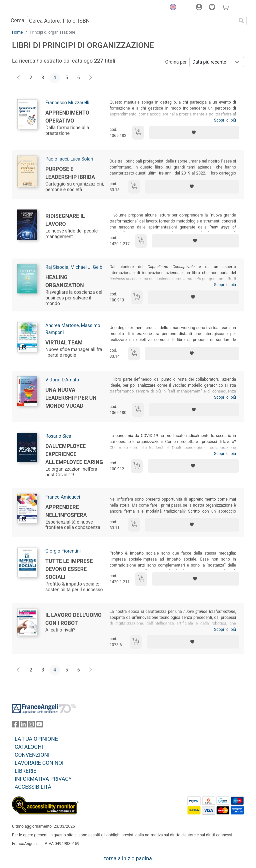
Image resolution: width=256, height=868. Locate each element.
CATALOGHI (29, 747)
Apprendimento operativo (67, 117)
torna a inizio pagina (128, 859)
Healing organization (64, 281)
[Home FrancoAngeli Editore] (35, 8)
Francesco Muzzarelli (67, 103)
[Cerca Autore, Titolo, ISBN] (131, 21)
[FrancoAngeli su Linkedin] (23, 726)
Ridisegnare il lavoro (65, 220)
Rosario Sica (58, 436)
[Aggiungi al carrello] (138, 133)
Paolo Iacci (57, 159)
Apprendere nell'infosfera (66, 511)
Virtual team (64, 343)
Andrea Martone (62, 325)
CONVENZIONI (32, 755)
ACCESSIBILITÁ (33, 787)
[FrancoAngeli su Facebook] (15, 726)
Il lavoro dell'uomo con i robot (73, 619)
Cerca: (18, 20)
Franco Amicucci (63, 497)
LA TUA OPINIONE (36, 739)
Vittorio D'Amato (62, 380)
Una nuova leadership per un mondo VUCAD (71, 398)
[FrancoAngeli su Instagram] (31, 726)
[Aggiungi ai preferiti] (194, 133)
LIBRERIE (25, 771)
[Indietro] (19, 78)
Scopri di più (225, 120)
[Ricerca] (241, 21)
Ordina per (176, 62)
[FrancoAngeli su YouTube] (39, 726)
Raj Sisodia (57, 267)
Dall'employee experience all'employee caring (74, 454)
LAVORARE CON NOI (39, 763)
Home (17, 32)
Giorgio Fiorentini (63, 551)
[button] (171, 8)
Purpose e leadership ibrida (70, 173)
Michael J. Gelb (86, 267)
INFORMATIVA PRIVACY (43, 779)
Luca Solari (82, 159)
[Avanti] (91, 78)
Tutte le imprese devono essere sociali (69, 569)
